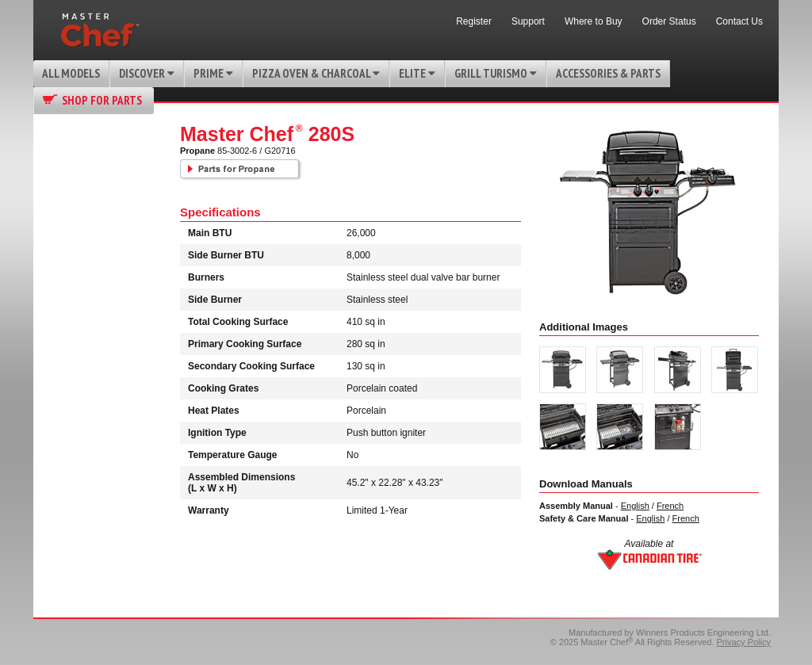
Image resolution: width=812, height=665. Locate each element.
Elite (417, 73)
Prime (213, 73)
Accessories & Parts (608, 73)
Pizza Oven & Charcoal (316, 73)
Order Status (669, 21)
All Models (71, 73)
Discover (147, 73)
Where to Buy (594, 21)
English (635, 506)
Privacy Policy (744, 642)
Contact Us (739, 21)
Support (528, 21)
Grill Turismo (496, 73)
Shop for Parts (102, 100)
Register (474, 21)
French (670, 506)
